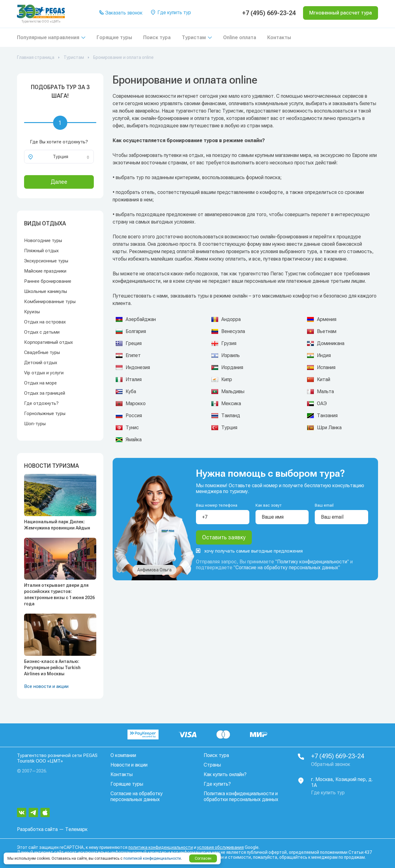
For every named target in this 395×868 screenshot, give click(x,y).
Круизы (32, 312)
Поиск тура (157, 37)
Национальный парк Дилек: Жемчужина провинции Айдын (57, 525)
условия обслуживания (220, 847)
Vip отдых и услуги (44, 373)
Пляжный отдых (41, 251)
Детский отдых (41, 363)
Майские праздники (45, 271)
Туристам (194, 37)
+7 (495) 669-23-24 (269, 13)
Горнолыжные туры (45, 413)
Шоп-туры (35, 424)
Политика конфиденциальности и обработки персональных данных (241, 796)
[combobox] (59, 157)
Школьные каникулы (46, 291)
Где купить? (217, 784)
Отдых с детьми (42, 332)
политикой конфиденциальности (152, 858)
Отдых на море (40, 383)
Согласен (203, 858)
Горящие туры (114, 37)
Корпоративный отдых (48, 342)
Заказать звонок (121, 13)
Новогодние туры (43, 241)
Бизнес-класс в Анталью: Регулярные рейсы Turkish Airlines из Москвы (52, 668)
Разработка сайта (37, 829)
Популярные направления (48, 37)
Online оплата (240, 37)
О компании (123, 755)
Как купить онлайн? (225, 774)
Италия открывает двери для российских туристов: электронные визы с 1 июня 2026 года (59, 594)
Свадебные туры (42, 352)
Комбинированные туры (50, 302)
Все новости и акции (46, 686)
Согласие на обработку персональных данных (287, 568)
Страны (212, 765)
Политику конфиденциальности (312, 562)
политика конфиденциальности (161, 847)
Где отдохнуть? (41, 403)
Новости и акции (129, 765)
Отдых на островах (45, 322)
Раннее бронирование (48, 281)
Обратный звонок (331, 764)
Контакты (279, 37)
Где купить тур (170, 13)
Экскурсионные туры (46, 261)
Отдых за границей (45, 393)
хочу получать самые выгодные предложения (249, 551)
